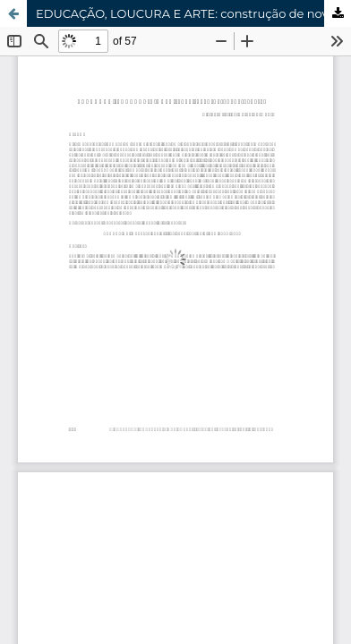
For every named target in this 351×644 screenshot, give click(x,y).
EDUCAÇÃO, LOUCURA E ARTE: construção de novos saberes (193, 13)
